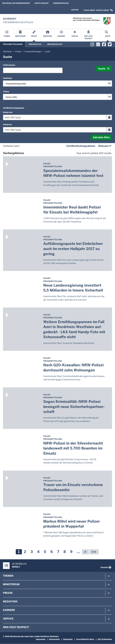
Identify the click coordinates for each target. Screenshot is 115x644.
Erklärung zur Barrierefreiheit (16, 3)
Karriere (9, 610)
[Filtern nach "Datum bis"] (55, 130)
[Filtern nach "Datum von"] (55, 117)
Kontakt (75, 10)
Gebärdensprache (61, 3)
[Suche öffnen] (108, 35)
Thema (6, 92)
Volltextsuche (9, 65)
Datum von (8, 112)
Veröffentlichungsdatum (14, 108)
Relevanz (105, 146)
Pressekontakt (55, 44)
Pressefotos (35, 44)
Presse (8, 593)
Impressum (41, 639)
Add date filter (101, 137)
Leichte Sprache (41, 3)
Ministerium (11, 584)
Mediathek (10, 602)
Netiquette (68, 639)
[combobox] (57, 83)
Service (8, 619)
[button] (98, 10)
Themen (8, 576)
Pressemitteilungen (13, 44)
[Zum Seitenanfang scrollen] (109, 638)
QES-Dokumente (105, 639)
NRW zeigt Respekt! (16, 627)
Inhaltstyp (7, 78)
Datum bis (7, 125)
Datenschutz (54, 639)
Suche (102, 69)
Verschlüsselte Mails (85, 639)
